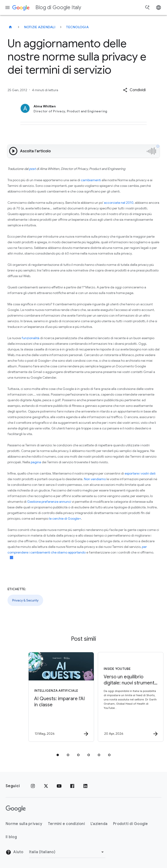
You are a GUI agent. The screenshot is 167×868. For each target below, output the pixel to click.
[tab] (58, 755)
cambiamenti (91, 180)
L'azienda (99, 824)
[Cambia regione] (67, 852)
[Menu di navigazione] (8, 8)
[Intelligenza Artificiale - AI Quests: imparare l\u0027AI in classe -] (48, 697)
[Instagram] (33, 786)
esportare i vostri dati (140, 473)
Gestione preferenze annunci (49, 502)
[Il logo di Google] (16, 809)
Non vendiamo (95, 479)
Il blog (11, 837)
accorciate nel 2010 (119, 203)
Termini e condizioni (66, 824)
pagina (36, 462)
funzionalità (30, 338)
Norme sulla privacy (24, 824)
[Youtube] (59, 786)
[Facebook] (72, 786)
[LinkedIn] (85, 786)
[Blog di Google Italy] (10, 27)
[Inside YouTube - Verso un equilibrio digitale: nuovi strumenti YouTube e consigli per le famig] (118, 697)
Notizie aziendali (40, 27)
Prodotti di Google (131, 824)
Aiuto (15, 852)
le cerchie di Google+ (65, 518)
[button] (134, 90)
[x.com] (46, 786)
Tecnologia (77, 27)
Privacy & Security (25, 600)
